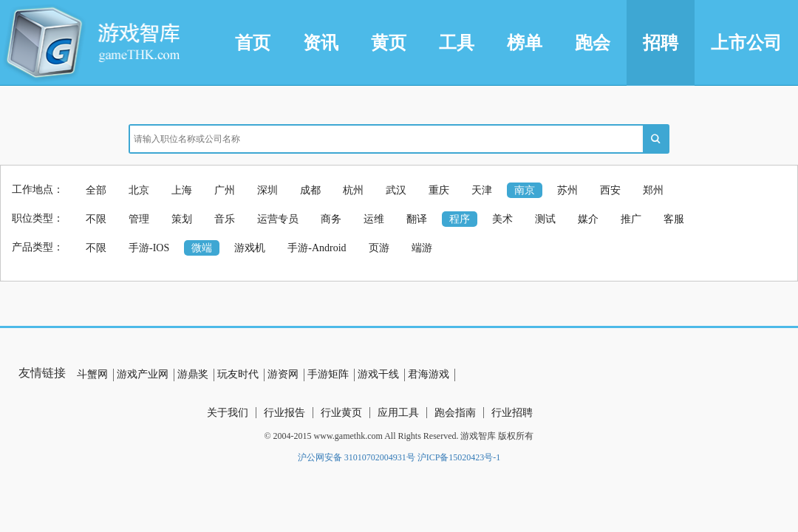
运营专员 (278, 219)
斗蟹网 (92, 374)
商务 (331, 219)
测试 (545, 219)
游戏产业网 (143, 374)
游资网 (283, 374)
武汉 (396, 190)
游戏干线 (378, 374)
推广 (631, 219)
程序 (460, 219)
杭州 (353, 190)
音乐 (225, 219)
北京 (139, 190)
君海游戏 (429, 374)
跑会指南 (455, 413)
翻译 (417, 219)
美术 (502, 219)
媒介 (588, 219)
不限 (96, 219)
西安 (610, 190)
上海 (182, 190)
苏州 (567, 190)
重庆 (439, 190)
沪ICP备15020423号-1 (459, 457)
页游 (379, 248)
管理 (139, 219)
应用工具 (398, 413)
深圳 (267, 190)
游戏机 (250, 248)
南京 (525, 190)
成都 (310, 190)
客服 (674, 219)
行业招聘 (512, 413)
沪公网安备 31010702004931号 (357, 457)
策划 (182, 219)
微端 (202, 248)
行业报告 (284, 413)
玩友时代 (238, 374)
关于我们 (228, 413)
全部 (96, 190)
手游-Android (317, 248)
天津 (482, 190)
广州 (225, 190)
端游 (422, 248)
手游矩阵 (328, 374)
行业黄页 (341, 413)
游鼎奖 (193, 374)
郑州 (653, 190)
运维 (374, 219)
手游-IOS (149, 248)
